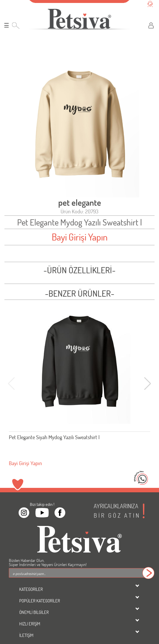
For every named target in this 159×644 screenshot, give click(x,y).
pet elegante (80, 203)
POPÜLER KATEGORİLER (40, 601)
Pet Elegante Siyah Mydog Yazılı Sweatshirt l (54, 437)
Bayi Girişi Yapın (80, 237)
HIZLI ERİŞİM (30, 624)
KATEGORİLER (31, 589)
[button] (148, 384)
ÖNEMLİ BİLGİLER (34, 612)
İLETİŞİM (26, 635)
